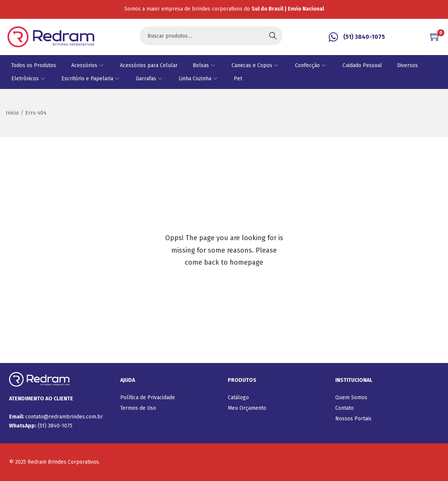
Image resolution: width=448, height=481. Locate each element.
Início (12, 113)
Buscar (273, 36)
